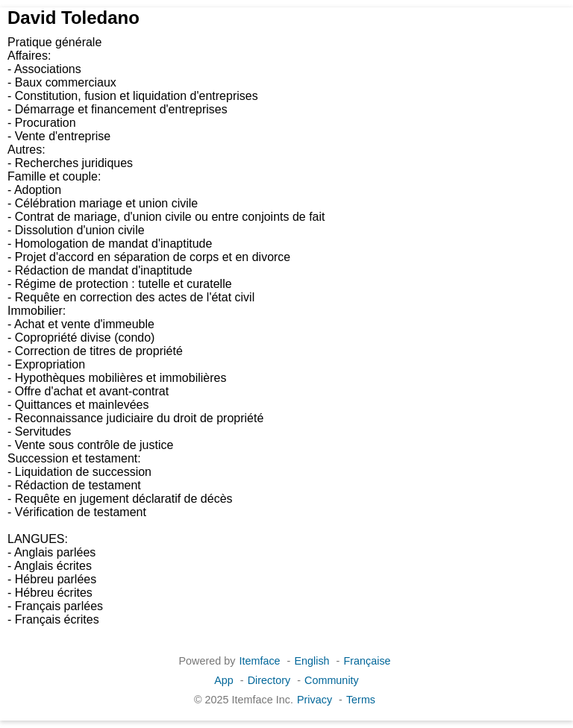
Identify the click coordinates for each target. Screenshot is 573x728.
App (224, 680)
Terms (361, 700)
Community (332, 680)
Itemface (259, 661)
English (311, 661)
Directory (269, 680)
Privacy (314, 700)
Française (367, 661)
